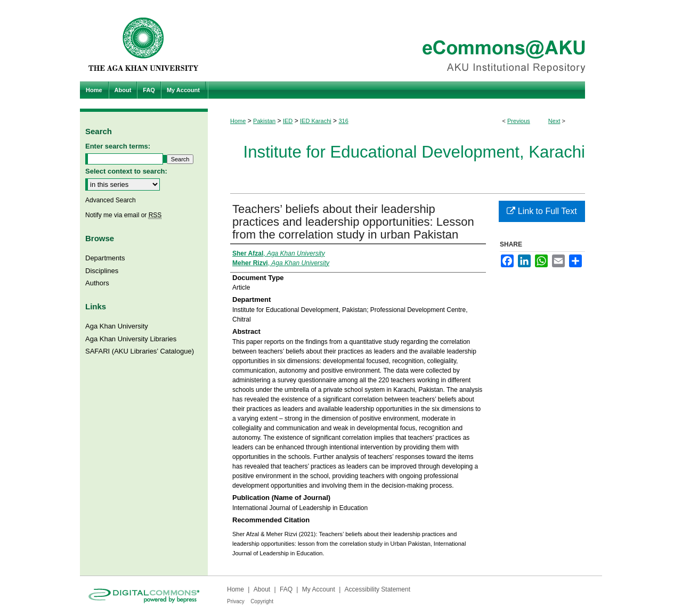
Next (554, 121)
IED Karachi (316, 121)
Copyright (262, 601)
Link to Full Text (542, 211)
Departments (105, 258)
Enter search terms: (118, 146)
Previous (519, 121)
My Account (319, 589)
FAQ (286, 589)
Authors (97, 283)
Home (238, 121)
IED (288, 121)
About (262, 589)
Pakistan (264, 121)
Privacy (236, 601)
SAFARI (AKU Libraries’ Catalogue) (140, 351)
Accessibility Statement (377, 589)
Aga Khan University (117, 326)
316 (343, 121)
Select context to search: (126, 171)
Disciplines (102, 271)
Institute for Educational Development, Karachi (414, 152)
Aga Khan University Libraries (131, 339)
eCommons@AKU (405, 41)
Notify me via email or (123, 215)
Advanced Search (111, 200)
